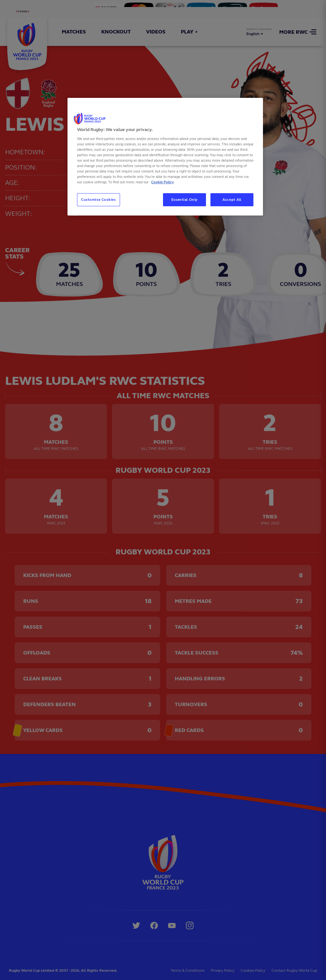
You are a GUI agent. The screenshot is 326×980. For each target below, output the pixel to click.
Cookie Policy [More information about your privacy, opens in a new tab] (163, 182)
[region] (165, 157)
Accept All (232, 200)
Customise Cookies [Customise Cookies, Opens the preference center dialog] (99, 200)
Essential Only (184, 200)
